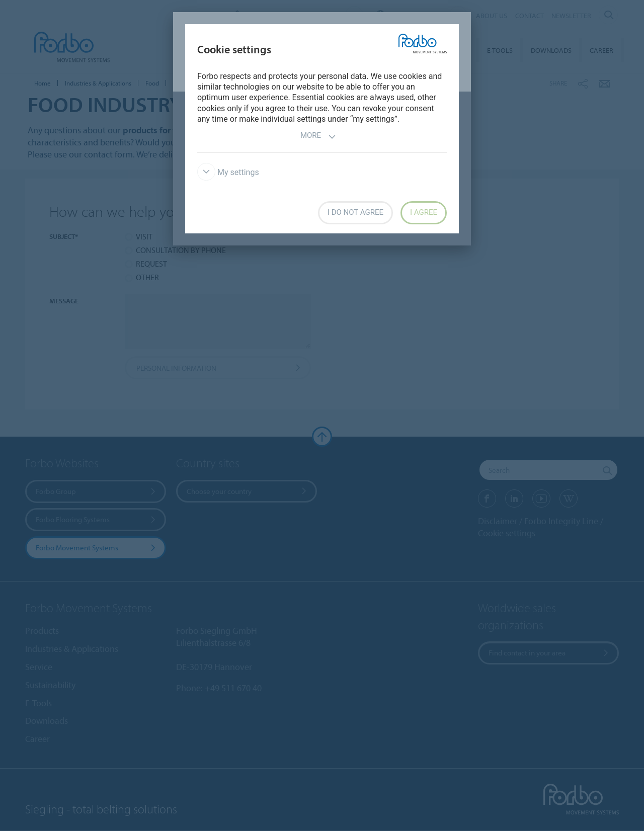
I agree (424, 212)
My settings (228, 172)
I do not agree (355, 212)
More (318, 137)
